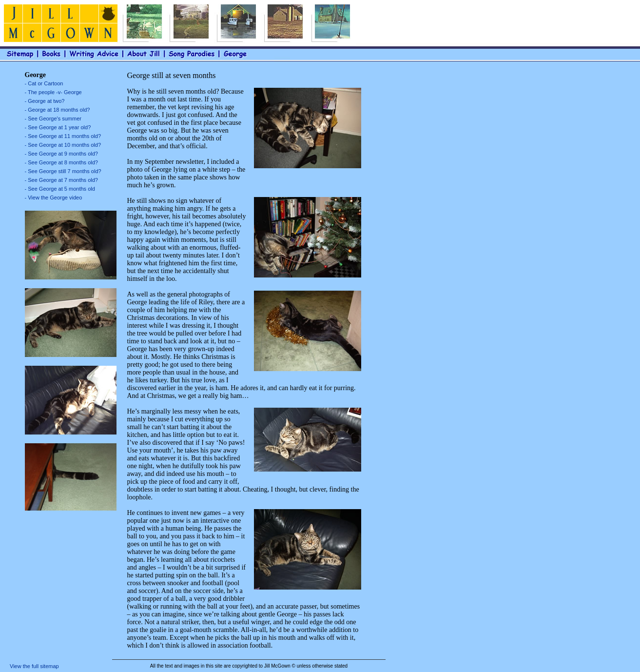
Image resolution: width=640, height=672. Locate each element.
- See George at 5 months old (60, 189)
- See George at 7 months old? (61, 180)
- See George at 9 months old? (61, 154)
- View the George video (54, 198)
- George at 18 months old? (58, 110)
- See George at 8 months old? (61, 162)
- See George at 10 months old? (63, 145)
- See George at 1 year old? (58, 127)
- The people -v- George (53, 92)
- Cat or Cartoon (44, 83)
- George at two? (45, 101)
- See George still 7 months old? (63, 171)
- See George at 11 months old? (63, 136)
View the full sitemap (34, 666)
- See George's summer (53, 119)
